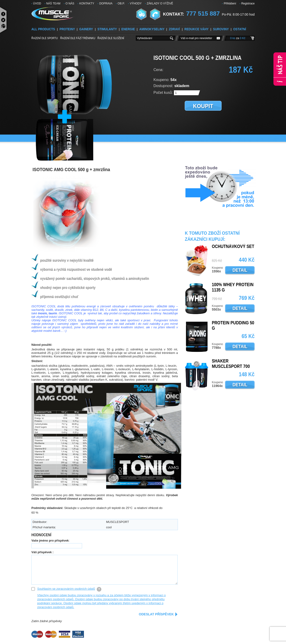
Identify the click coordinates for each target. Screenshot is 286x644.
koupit (203, 106)
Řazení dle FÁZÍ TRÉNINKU (78, 38)
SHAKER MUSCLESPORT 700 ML (231, 366)
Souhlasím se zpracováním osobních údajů (66, 589)
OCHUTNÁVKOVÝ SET (233, 247)
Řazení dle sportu (45, 38)
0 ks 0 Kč (238, 38)
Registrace (248, 3)
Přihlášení (230, 3)
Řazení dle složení (111, 38)
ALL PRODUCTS (43, 29)
